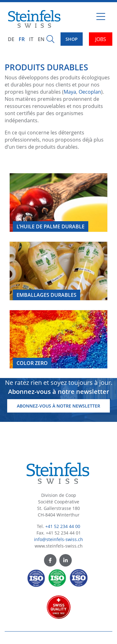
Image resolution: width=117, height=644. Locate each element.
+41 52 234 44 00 (63, 526)
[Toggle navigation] (101, 19)
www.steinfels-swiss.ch (59, 546)
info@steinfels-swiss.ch (58, 539)
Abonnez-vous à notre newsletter (58, 406)
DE (11, 39)
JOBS (101, 39)
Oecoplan (90, 92)
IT (31, 39)
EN (41, 39)
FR (22, 39)
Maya (70, 92)
